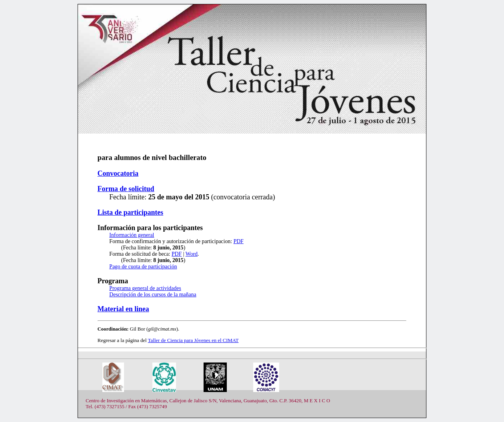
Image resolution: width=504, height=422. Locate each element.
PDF (239, 241)
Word (192, 254)
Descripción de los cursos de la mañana (153, 295)
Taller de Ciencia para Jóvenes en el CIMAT (193, 340)
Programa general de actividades (145, 288)
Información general (132, 235)
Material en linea (123, 309)
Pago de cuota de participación (143, 267)
